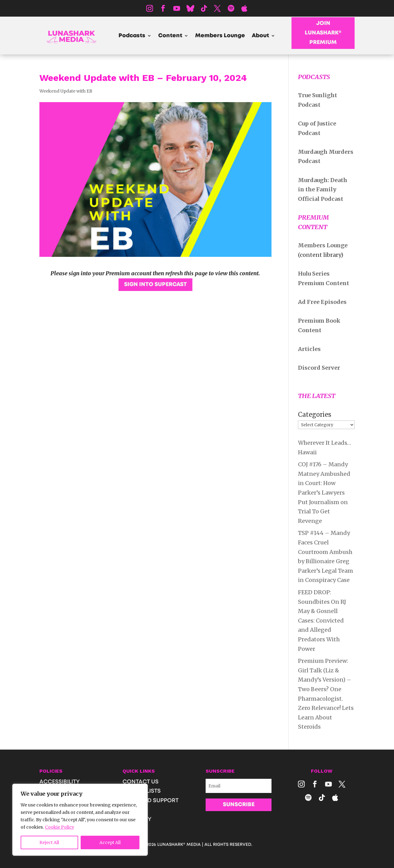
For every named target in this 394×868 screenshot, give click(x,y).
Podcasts (132, 36)
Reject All (49, 842)
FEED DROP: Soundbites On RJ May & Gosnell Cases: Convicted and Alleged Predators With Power (322, 621)
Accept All (110, 842)
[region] (80, 820)
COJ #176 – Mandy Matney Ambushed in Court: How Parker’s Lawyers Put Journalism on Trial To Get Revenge (324, 493)
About (260, 36)
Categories (315, 414)
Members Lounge (220, 36)
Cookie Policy (60, 827)
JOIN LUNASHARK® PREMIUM (323, 33)
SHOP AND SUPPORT (151, 801)
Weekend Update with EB (66, 91)
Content (170, 36)
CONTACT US (141, 782)
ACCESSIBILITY (60, 782)
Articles (309, 349)
